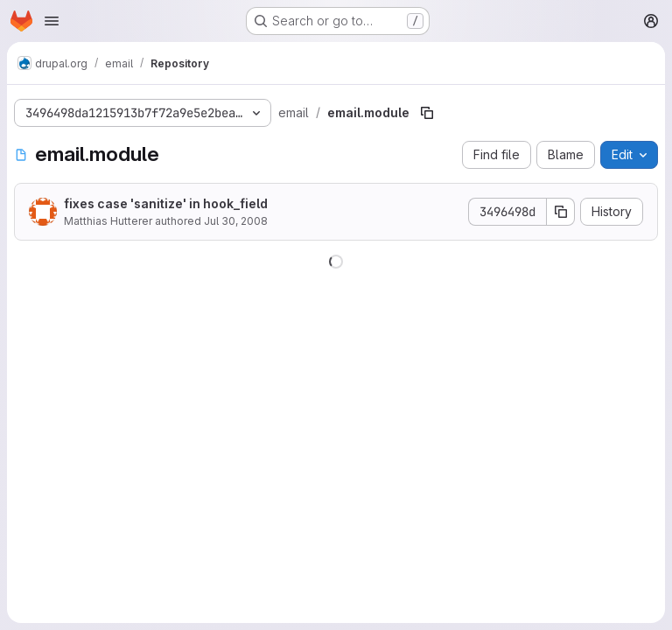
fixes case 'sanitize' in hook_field (166, 203)
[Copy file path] (427, 113)
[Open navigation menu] (52, 21)
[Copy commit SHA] (561, 212)
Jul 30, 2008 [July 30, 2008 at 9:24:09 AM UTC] (236, 221)
